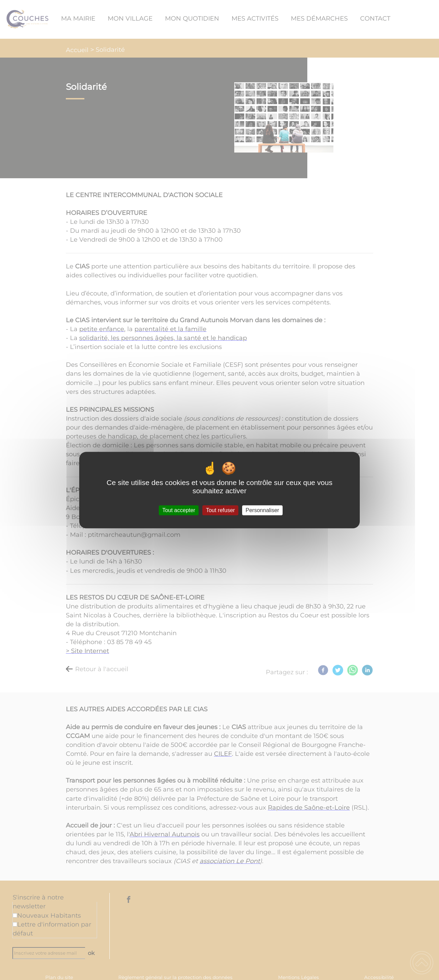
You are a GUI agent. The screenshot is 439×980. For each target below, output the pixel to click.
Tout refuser (220, 510)
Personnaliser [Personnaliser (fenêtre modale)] (262, 510)
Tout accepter (179, 510)
